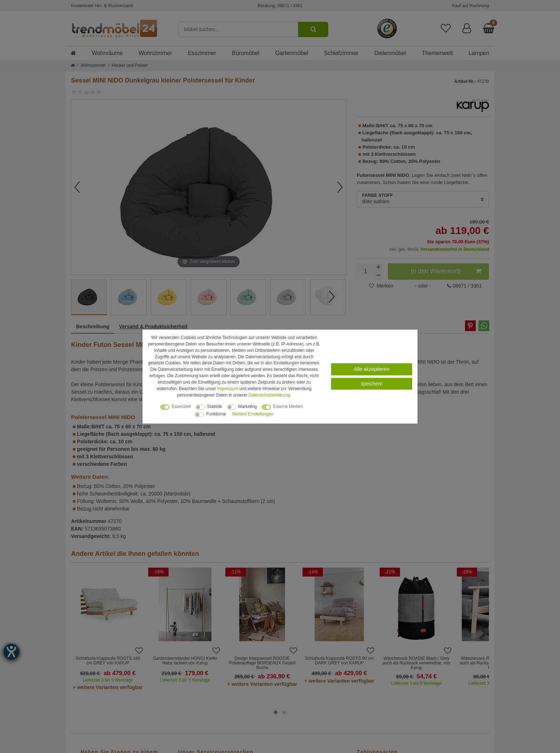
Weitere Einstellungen (253, 414)
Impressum (228, 389)
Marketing (247, 406)
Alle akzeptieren (372, 369)
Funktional (216, 414)
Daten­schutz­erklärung (269, 395)
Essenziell (181, 406)
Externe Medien (288, 406)
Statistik (215, 406)
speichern (372, 384)
